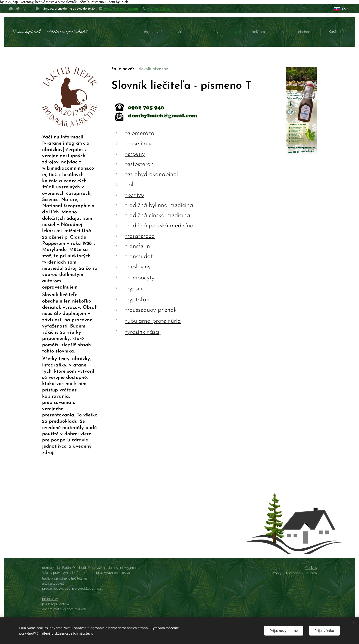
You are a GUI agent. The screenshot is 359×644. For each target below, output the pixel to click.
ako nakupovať (53, 583)
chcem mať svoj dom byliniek (64, 609)
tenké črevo (140, 144)
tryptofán (137, 300)
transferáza (140, 236)
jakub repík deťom (56, 604)
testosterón (139, 164)
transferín (138, 246)
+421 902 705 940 (159, 8)
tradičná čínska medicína (158, 216)
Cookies (311, 568)
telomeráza (140, 134)
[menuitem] (150, 32)
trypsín (134, 289)
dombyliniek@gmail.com (121, 8)
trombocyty (140, 278)
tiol (129, 185)
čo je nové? (123, 69)
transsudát (139, 257)
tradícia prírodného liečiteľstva (64, 578)
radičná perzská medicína (160, 226)
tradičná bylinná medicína (159, 205)
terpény (135, 154)
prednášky (50, 599)
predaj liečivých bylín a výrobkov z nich (71, 589)
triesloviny (138, 267)
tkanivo (135, 195)
